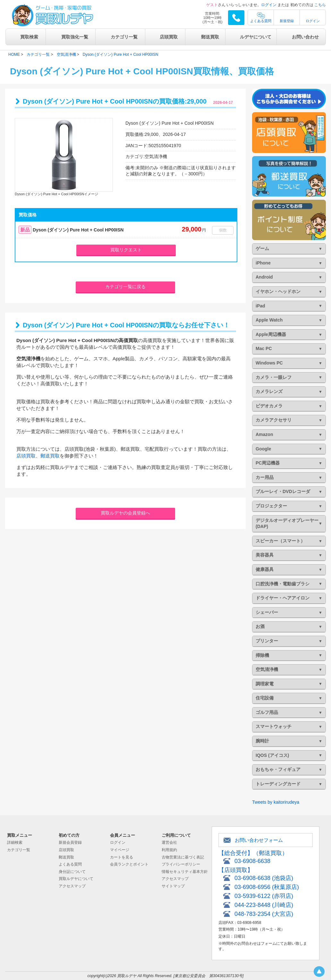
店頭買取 (169, 37)
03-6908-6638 (252, 861)
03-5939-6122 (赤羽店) (264, 896)
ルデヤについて (256, 37)
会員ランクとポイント (129, 864)
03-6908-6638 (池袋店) (264, 878)
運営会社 (169, 842)
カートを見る (122, 857)
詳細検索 (15, 842)
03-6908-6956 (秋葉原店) (267, 887)
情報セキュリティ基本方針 (185, 872)
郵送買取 (210, 37)
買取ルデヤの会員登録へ (125, 513)
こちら (320, 5)
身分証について (72, 872)
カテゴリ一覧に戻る (125, 287)
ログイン (269, 5)
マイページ (120, 850)
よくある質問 (261, 21)
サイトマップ (173, 886)
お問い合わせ (305, 37)
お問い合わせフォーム (259, 840)
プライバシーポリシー (181, 864)
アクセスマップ (72, 886)
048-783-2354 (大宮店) (264, 914)
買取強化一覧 (75, 37)
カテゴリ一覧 (124, 37)
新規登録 (287, 21)
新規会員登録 (70, 842)
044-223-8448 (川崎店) (264, 905)
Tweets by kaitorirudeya (276, 802)
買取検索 (29, 37)
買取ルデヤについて (76, 879)
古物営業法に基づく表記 (183, 857)
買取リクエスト (126, 250)
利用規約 (169, 850)
